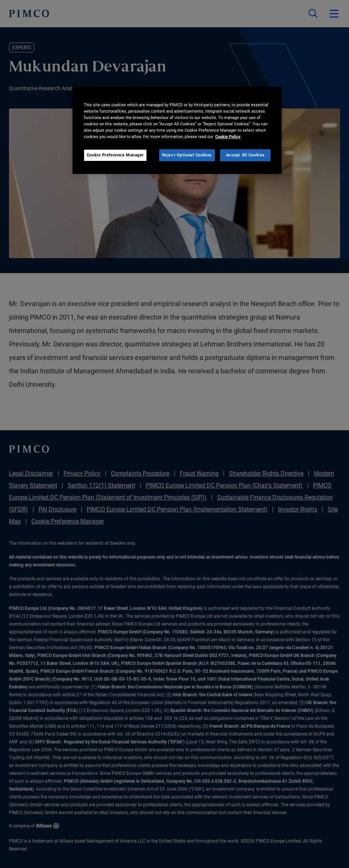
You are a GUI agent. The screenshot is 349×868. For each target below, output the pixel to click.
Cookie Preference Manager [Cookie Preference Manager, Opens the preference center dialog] (115, 155)
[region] (177, 130)
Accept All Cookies (245, 155)
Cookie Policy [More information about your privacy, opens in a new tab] (228, 137)
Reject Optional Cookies (187, 155)
